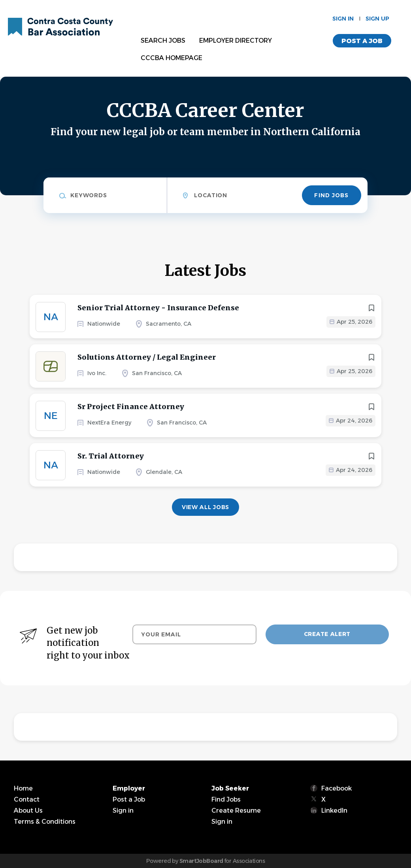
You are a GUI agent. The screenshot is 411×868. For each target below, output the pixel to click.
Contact (27, 799)
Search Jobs (163, 41)
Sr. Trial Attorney (111, 456)
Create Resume (236, 810)
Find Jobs (331, 195)
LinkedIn (334, 810)
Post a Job (362, 41)
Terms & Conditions (45, 822)
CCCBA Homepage (172, 58)
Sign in (343, 19)
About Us (28, 810)
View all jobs (205, 507)
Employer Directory (236, 41)
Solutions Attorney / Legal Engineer (147, 357)
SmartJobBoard (201, 861)
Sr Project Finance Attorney (131, 407)
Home (23, 788)
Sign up (377, 19)
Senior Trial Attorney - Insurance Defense (158, 308)
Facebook (337, 788)
